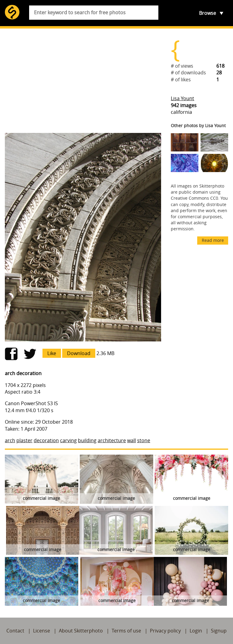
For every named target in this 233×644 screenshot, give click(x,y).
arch (10, 440)
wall (132, 440)
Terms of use (126, 631)
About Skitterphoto (81, 631)
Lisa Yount (182, 98)
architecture (112, 440)
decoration (46, 440)
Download (79, 353)
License (42, 631)
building (87, 440)
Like (52, 353)
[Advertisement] (83, 81)
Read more (213, 240)
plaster (24, 440)
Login (196, 631)
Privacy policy (165, 631)
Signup (219, 631)
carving (68, 440)
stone (144, 440)
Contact (15, 631)
